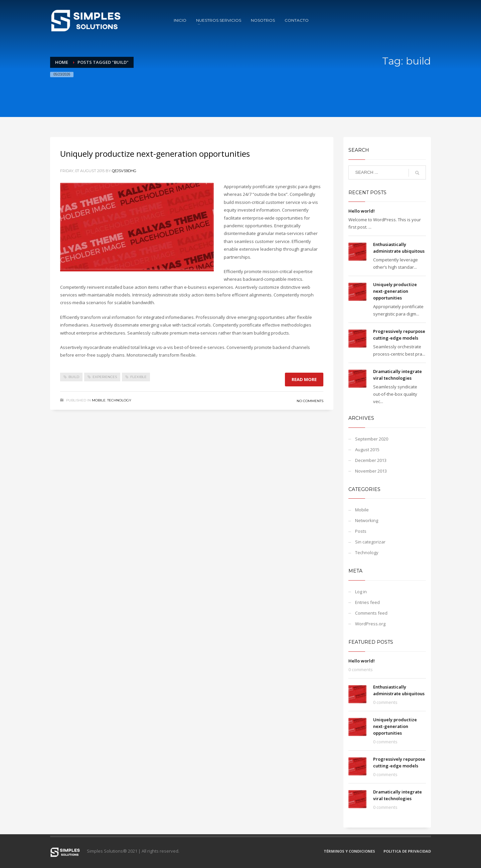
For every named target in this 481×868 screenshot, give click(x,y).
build (74, 377)
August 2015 (367, 450)
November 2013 (371, 471)
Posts (361, 531)
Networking (367, 520)
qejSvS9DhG (124, 171)
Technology (119, 400)
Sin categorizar (370, 542)
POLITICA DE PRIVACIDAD (407, 851)
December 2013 (371, 460)
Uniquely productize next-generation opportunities (155, 154)
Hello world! (362, 211)
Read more (304, 379)
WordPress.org (370, 624)
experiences (105, 377)
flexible (138, 377)
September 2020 (372, 439)
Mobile (99, 400)
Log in (361, 592)
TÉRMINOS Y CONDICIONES (349, 851)
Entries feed (367, 602)
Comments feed (371, 613)
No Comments (310, 401)
